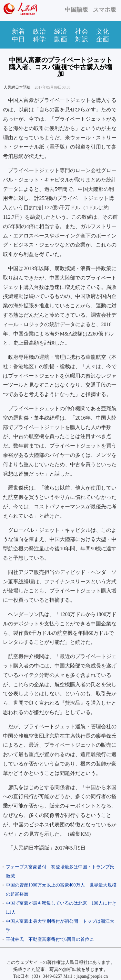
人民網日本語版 (17, 87)
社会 (82, 31)
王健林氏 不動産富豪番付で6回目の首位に (50, 939)
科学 (39, 39)
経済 (61, 31)
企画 (103, 39)
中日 (18, 39)
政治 (39, 31)
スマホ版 (105, 10)
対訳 (82, 39)
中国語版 (76, 10)
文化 (103, 31)
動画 (61, 39)
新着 (18, 31)
